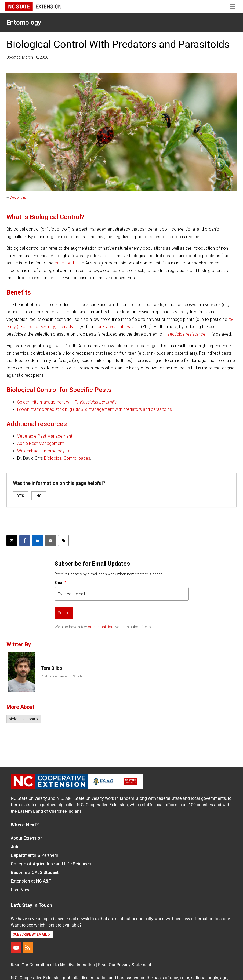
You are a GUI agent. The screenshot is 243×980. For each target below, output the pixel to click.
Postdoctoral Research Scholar (62, 676)
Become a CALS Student (35, 872)
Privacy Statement (134, 965)
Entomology (24, 23)
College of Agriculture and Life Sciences (51, 864)
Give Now (20, 890)
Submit (64, 613)
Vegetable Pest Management (45, 436)
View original (19, 198)
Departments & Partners (35, 855)
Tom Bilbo (51, 668)
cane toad (64, 263)
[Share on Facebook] (25, 540)
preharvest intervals (116, 327)
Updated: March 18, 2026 (27, 57)
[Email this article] (50, 540)
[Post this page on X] (12, 540)
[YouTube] (16, 948)
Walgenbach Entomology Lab (45, 451)
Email (60, 583)
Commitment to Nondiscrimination (62, 965)
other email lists (101, 627)
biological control (24, 719)
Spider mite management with (67, 402)
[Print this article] (63, 540)
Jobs (16, 847)
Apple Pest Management (40, 443)
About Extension (27, 838)
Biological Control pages (67, 458)
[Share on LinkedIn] (38, 540)
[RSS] (28, 948)
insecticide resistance (185, 334)
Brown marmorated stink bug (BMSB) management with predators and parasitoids (95, 409)
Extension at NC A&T (31, 881)
